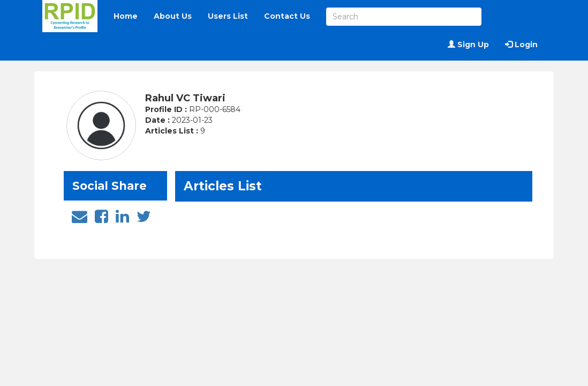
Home (126, 16)
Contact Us (287, 16)
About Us (173, 16)
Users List (228, 16)
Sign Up (468, 44)
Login (521, 44)
